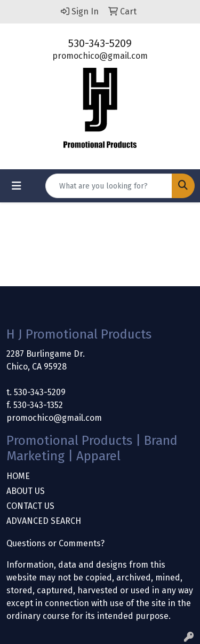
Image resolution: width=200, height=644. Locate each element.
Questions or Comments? (55, 543)
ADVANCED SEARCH (44, 521)
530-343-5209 (100, 43)
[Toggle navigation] (17, 186)
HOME (18, 476)
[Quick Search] (109, 186)
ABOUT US (26, 491)
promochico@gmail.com (100, 56)
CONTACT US (30, 506)
